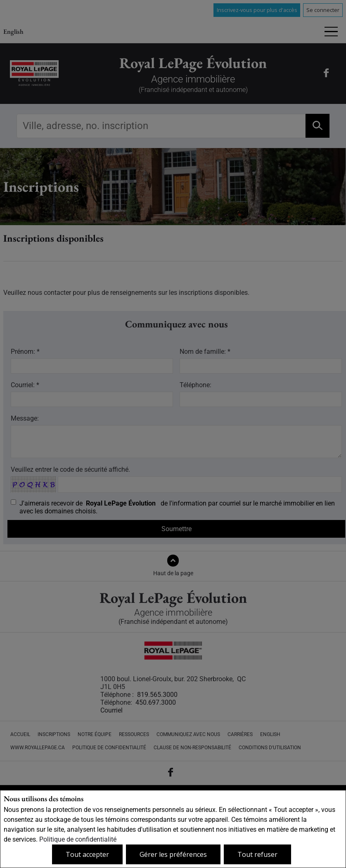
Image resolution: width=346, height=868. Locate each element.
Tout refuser (257, 854)
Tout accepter (87, 854)
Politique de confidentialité (78, 839)
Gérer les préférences (173, 854)
